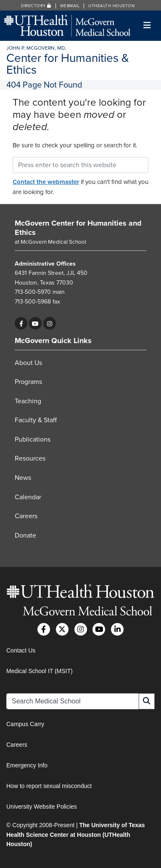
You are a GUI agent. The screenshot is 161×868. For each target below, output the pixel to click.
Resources (30, 458)
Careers (26, 516)
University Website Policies (42, 807)
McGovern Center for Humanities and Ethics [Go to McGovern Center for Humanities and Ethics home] (78, 228)
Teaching (28, 401)
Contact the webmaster (46, 182)
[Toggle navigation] (147, 25)
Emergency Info (27, 765)
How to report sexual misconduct (49, 786)
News (23, 478)
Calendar (28, 497)
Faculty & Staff (36, 420)
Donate (25, 535)
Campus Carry (25, 724)
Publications (33, 439)
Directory (36, 6)
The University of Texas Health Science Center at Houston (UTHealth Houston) (76, 835)
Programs (28, 382)
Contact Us (21, 650)
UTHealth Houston (111, 6)
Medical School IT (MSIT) (40, 671)
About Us (28, 363)
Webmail (70, 6)
